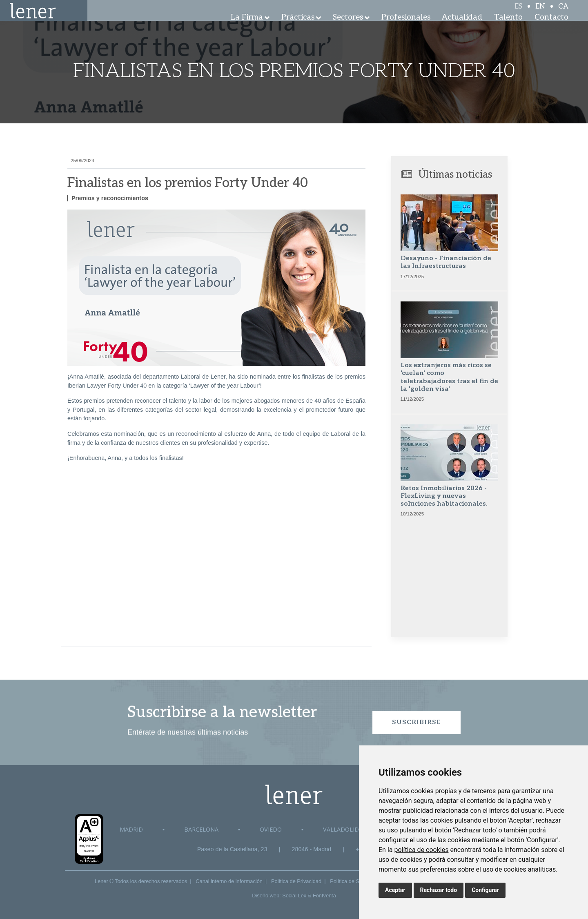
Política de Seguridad (355, 881)
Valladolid (341, 829)
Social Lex (294, 896)
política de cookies (421, 850)
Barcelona (201, 829)
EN (540, 13)
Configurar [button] (485, 890)
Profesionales (406, 28)
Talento (508, 28)
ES (518, 13)
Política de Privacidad (296, 881)
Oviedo (271, 829)
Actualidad (462, 28)
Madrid (131, 829)
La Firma (247, 28)
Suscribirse (416, 722)
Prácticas (298, 28)
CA (563, 13)
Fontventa (324, 896)
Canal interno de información (229, 881)
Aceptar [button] (395, 890)
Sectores (348, 28)
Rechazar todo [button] (439, 890)
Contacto (551, 28)
